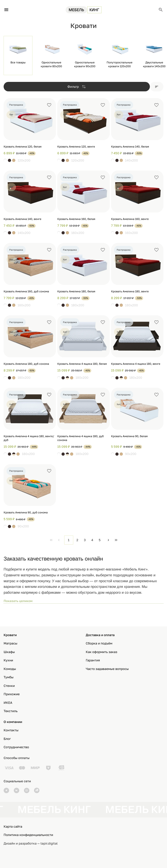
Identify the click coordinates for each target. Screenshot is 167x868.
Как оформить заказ (102, 652)
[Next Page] (108, 540)
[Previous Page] (59, 540)
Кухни (8, 660)
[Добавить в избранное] (49, 105)
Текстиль (11, 711)
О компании (13, 722)
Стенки (9, 686)
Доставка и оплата (100, 635)
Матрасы (10, 643)
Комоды (10, 669)
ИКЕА (8, 703)
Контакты (11, 730)
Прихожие (12, 694)
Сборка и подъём (99, 643)
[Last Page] (116, 540)
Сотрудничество (16, 747)
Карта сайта (13, 827)
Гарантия (93, 660)
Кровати (10, 635)
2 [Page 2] (77, 540)
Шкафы (9, 652)
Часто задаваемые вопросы (107, 669)
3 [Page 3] (85, 540)
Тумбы (9, 677)
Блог (7, 739)
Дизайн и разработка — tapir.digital (31, 844)
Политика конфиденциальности (28, 835)
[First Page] (51, 540)
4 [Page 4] (92, 540)
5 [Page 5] (100, 540)
